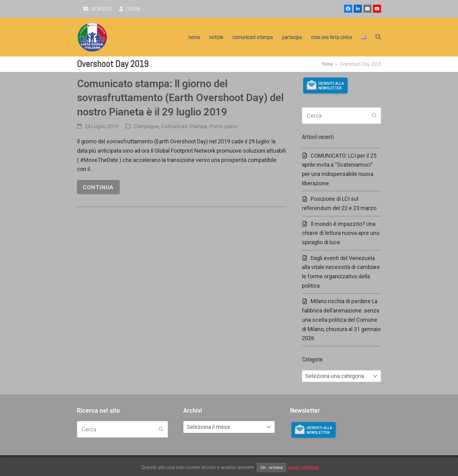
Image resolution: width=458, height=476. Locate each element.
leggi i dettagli (303, 467)
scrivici (97, 9)
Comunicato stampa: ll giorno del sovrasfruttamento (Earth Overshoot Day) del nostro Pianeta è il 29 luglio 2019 (180, 98)
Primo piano (223, 126)
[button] (378, 37)
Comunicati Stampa (184, 126)
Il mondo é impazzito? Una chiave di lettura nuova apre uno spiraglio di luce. (341, 233)
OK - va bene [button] (272, 467)
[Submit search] (374, 116)
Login (130, 9)
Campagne (146, 126)
